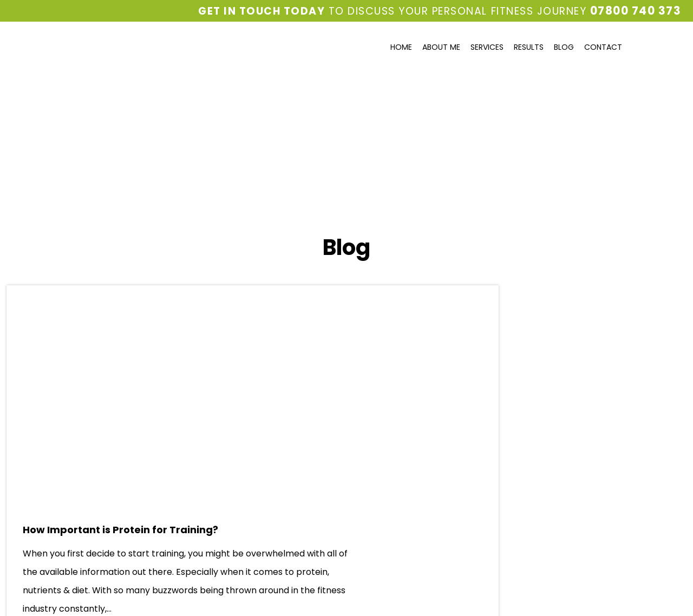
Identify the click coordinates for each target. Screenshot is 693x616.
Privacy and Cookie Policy (48, 571)
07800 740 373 (638, 11)
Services (487, 47)
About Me (441, 47)
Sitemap (109, 571)
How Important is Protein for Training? (262, 307)
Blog (564, 47)
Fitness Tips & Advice (532, 336)
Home (401, 47)
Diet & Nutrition (519, 316)
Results (529, 47)
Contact (603, 47)
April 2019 (507, 422)
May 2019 (506, 402)
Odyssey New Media (418, 596)
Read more (301, 450)
